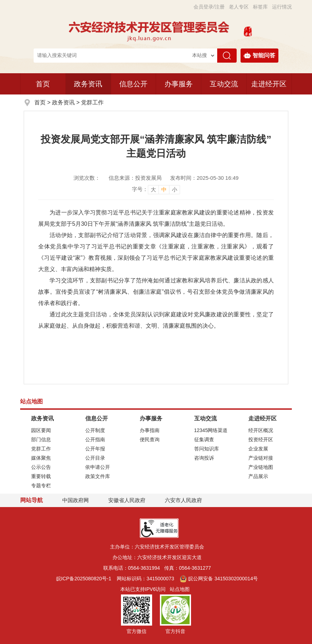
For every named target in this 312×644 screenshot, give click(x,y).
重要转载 (41, 476)
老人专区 (239, 7)
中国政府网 (76, 500)
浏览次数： (87, 178)
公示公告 (41, 467)
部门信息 (41, 439)
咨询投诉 (204, 458)
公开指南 (95, 439)
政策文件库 (98, 476)
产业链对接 (261, 458)
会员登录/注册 (209, 7)
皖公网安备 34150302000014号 (219, 579)
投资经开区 (261, 439)
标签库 (260, 7)
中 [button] (164, 189)
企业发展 (258, 449)
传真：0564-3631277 (187, 568)
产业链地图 (261, 467)
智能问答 (259, 56)
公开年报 (95, 449)
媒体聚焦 (41, 458)
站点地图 (180, 589)
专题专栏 (41, 485)
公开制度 (95, 430)
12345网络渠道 (211, 430)
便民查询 (150, 439)
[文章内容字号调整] (156, 189)
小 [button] (175, 189)
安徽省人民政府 (127, 500)
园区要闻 (41, 430)
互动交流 (224, 84)
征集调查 (204, 439)
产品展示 (258, 476)
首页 (43, 84)
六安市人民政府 (183, 500)
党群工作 (92, 102)
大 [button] (153, 189)
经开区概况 (261, 430)
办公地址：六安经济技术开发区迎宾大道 (157, 557)
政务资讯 (88, 84)
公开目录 (95, 458)
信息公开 (133, 84)
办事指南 (150, 430)
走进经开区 (269, 84)
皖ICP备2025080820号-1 (84, 579)
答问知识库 (207, 449)
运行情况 (282, 7)
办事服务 (179, 84)
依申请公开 (98, 467)
